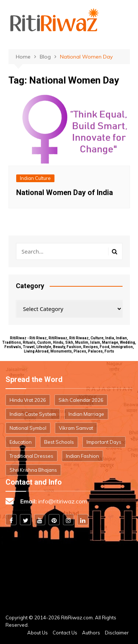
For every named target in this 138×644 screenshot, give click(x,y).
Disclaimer (117, 633)
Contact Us (65, 633)
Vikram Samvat (76, 428)
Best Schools (59, 442)
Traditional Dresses (31, 456)
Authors (91, 633)
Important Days (104, 442)
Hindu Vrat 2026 (28, 400)
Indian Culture (35, 178)
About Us (38, 633)
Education (21, 442)
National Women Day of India (65, 192)
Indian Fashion (82, 456)
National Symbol (28, 428)
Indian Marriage (86, 414)
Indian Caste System (33, 414)
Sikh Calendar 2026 (81, 400)
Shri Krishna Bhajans (33, 470)
